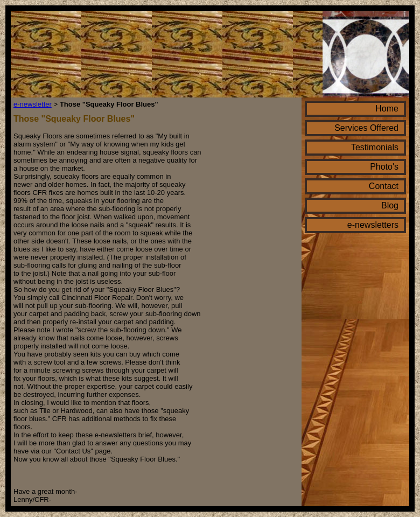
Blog (390, 205)
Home (387, 109)
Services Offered (366, 128)
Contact (384, 186)
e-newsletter (33, 104)
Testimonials (375, 147)
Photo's (384, 167)
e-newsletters (373, 225)
